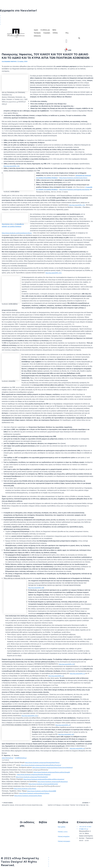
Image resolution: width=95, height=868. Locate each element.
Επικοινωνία (24, 839)
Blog (67, 34)
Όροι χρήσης (62, 826)
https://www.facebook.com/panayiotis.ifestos (29, 799)
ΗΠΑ (40, 850)
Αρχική (36, 31)
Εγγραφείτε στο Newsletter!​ (18, 10)
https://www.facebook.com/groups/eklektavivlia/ (44, 787)
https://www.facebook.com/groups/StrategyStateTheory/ (44, 766)
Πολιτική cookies (63, 831)
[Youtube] (48, 25)
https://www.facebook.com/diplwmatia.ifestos (76, 179)
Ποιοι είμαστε (24, 834)
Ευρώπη (42, 845)
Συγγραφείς (47, 34)
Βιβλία (54, 31)
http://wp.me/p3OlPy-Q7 (67, 737)
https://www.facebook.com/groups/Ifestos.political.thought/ (53, 775)
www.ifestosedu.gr (8, 761)
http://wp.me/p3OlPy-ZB (37, 591)
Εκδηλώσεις (37, 37)
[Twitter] (48, 16)
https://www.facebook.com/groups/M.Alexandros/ (54, 785)
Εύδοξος (55, 34)
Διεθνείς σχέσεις (44, 826)
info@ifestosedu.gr (22, 761)
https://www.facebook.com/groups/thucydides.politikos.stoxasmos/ (45, 782)
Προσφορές (37, 34)
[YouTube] (71, 866)
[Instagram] (48, 20)
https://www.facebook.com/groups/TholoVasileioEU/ (33, 780)
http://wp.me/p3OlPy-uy (78, 677)
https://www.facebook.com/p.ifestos (26, 792)
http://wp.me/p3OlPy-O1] (54, 276)
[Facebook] (48, 18)
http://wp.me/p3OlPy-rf (63, 728)
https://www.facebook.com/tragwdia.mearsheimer (52, 193)
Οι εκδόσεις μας (45, 31)
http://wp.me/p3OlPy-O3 (67, 667)
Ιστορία (41, 835)
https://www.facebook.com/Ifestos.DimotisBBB (43, 794)
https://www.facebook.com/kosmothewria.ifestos (18, 236)
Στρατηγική (42, 831)
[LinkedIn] (48, 23)
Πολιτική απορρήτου (64, 835)
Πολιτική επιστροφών (65, 840)
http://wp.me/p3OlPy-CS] (12, 167)
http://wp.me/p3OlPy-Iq (78, 752)
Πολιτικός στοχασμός (45, 840)
